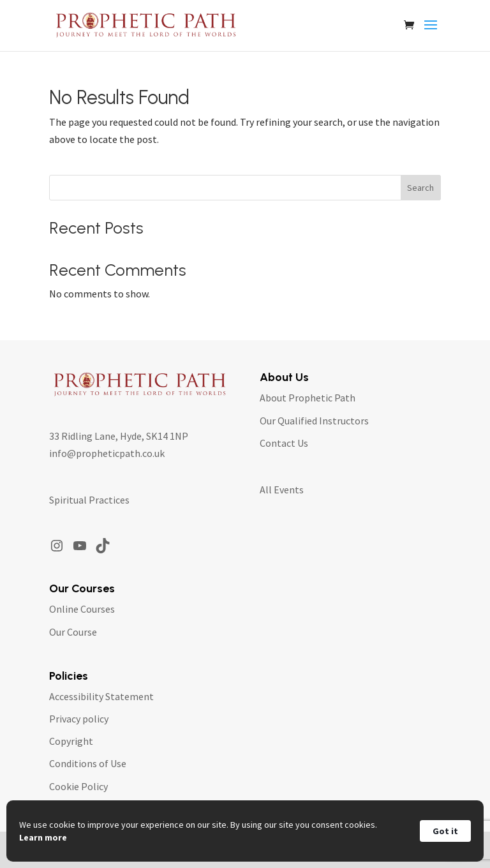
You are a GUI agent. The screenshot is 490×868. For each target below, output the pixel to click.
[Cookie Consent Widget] (245, 831)
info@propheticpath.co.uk (107, 453)
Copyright (71, 741)
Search (420, 188)
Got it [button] (445, 831)
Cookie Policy (78, 786)
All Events (282, 490)
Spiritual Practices (89, 500)
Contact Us (284, 443)
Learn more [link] (43, 837)
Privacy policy (79, 719)
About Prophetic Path (308, 398)
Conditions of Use (88, 763)
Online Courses (82, 609)
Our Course (73, 632)
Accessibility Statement (101, 696)
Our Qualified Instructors (314, 421)
